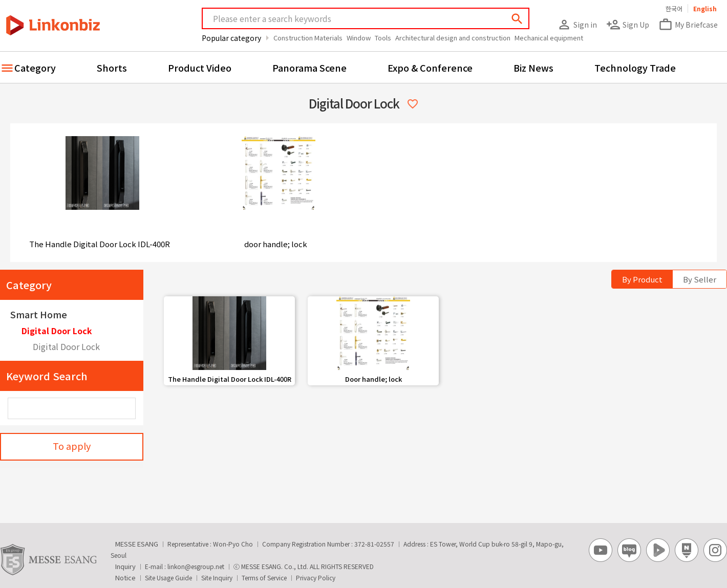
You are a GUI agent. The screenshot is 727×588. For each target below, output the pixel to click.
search (517, 19)
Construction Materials (308, 38)
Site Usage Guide (168, 578)
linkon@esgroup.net (196, 566)
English (705, 8)
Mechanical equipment (549, 38)
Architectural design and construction (453, 38)
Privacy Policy (316, 578)
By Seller (700, 279)
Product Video (200, 68)
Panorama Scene (309, 68)
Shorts (112, 68)
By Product (642, 279)
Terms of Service (264, 578)
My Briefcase (688, 25)
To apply (72, 446)
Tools (383, 38)
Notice (125, 578)
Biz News (533, 68)
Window (359, 38)
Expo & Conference (430, 68)
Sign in (577, 25)
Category (35, 68)
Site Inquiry (217, 578)
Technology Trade (635, 68)
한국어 (674, 8)
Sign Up (628, 25)
